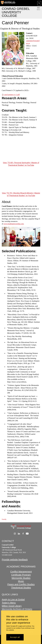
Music (21, 581)
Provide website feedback (15, 560)
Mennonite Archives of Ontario (17, 609)
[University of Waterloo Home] (8, 3)
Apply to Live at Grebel (13, 600)
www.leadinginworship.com (14, 224)
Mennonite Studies (21, 578)
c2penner (29, 41)
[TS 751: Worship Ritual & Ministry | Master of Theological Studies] (21, 181)
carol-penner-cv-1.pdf (12, 95)
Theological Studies (21, 587)
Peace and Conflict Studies (21, 584)
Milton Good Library (12, 606)
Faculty (4, 519)
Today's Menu (9, 603)
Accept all (15, 637)
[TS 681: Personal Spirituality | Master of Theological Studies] (21, 150)
